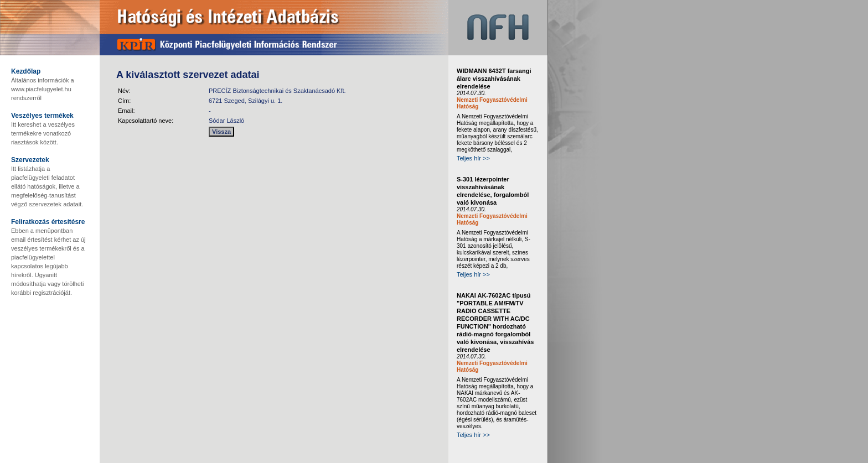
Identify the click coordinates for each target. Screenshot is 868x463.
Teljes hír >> (473, 158)
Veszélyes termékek (42, 116)
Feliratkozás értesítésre (48, 222)
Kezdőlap (26, 71)
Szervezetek (30, 160)
